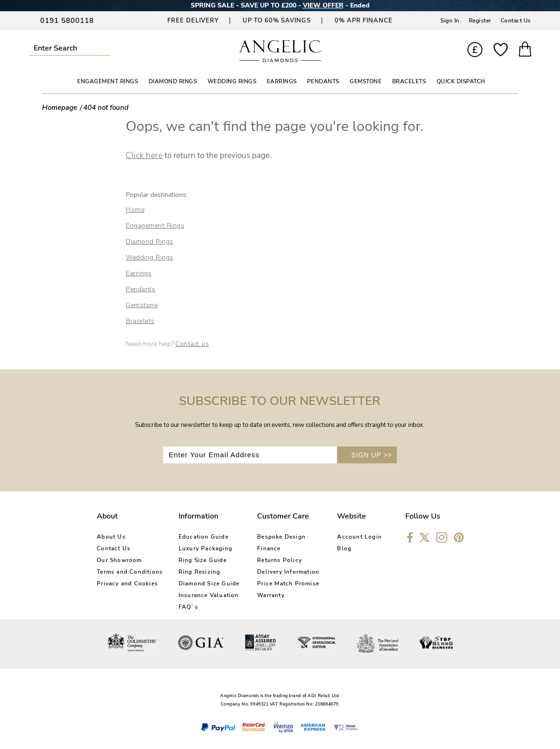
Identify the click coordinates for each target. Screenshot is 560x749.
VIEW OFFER (323, 5)
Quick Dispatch (461, 81)
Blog (344, 548)
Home (135, 210)
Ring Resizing (200, 572)
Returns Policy (280, 560)
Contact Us (516, 21)
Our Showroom (119, 560)
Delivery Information (288, 572)
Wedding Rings (150, 257)
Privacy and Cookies (127, 583)
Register (480, 21)
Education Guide (204, 537)
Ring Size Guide (203, 560)
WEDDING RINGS (232, 81)
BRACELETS (409, 81)
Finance (269, 548)
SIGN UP (372, 455)
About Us (111, 537)
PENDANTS (323, 81)
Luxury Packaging (205, 548)
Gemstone (142, 305)
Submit (107, 48)
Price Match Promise (288, 583)
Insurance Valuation (209, 595)
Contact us (192, 344)
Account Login (359, 537)
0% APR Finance (364, 21)
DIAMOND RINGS (173, 81)
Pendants (140, 289)
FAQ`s (188, 607)
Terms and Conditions (130, 572)
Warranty (271, 595)
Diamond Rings (150, 241)
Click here (144, 155)
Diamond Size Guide (209, 583)
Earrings (139, 273)
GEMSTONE (366, 81)
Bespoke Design (281, 537)
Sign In (450, 21)
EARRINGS (282, 81)
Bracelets (140, 321)
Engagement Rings (155, 226)
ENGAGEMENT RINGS (108, 81)
